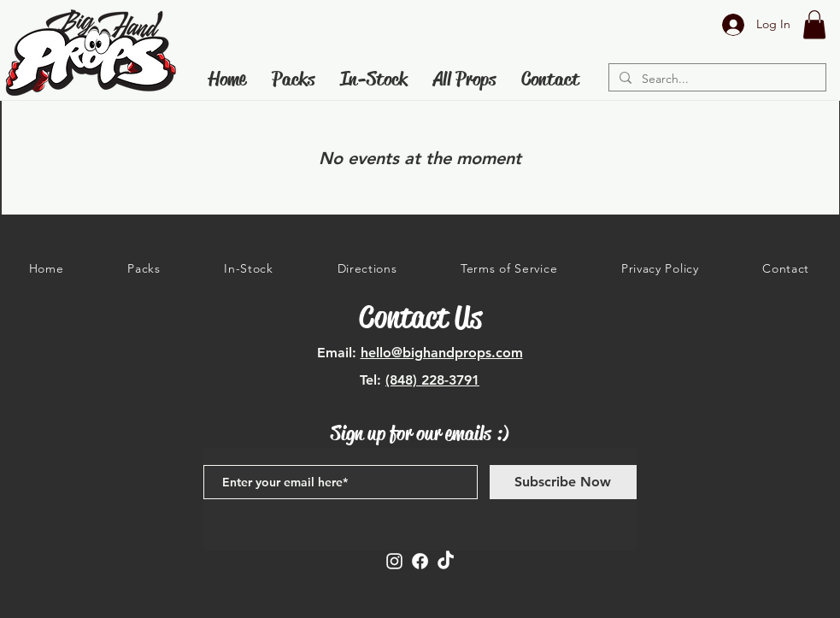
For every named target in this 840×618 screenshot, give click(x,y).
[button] (814, 24)
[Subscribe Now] (563, 482)
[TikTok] (446, 561)
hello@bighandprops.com (442, 353)
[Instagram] (394, 561)
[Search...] (716, 79)
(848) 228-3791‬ (432, 380)
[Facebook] (420, 561)
